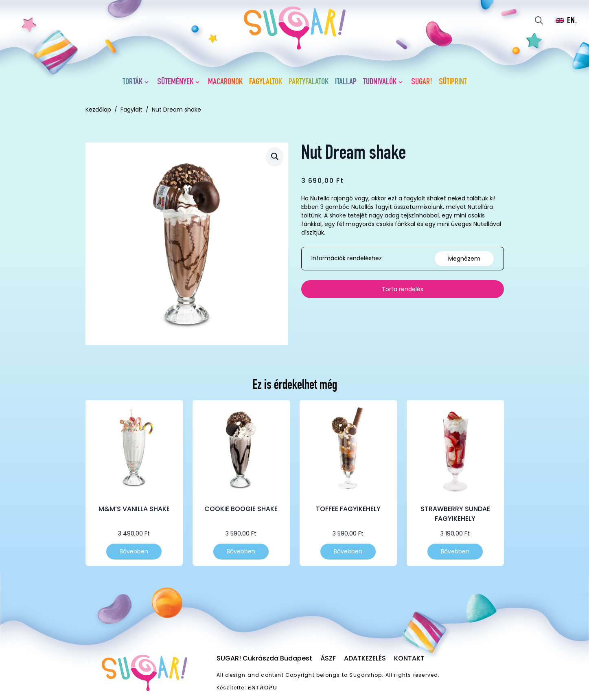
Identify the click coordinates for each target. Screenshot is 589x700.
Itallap (346, 82)
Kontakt (409, 658)
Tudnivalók (380, 82)
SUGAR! (422, 82)
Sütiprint (453, 82)
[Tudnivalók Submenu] (402, 82)
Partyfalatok (309, 82)
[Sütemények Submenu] (199, 82)
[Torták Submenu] (148, 82)
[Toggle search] (539, 20)
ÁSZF (328, 658)
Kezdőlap (98, 110)
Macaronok (225, 82)
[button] (275, 157)
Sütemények (175, 82)
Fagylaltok (266, 82)
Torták (132, 82)
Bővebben (134, 551)
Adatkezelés (365, 658)
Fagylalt (131, 110)
